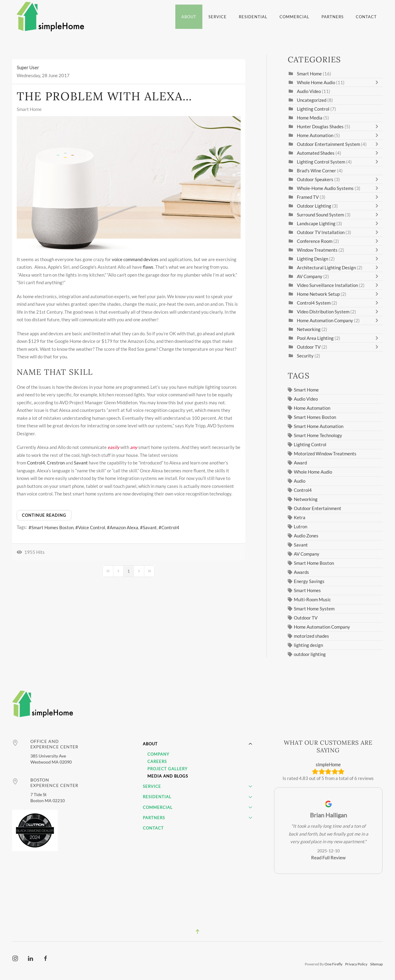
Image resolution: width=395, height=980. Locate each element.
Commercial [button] (294, 17)
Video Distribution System (323, 312)
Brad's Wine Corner (316, 171)
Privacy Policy (356, 964)
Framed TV (308, 197)
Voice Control (92, 527)
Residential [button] (253, 17)
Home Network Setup (318, 294)
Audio (300, 481)
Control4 (36, 463)
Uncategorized (312, 100)
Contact (366, 17)
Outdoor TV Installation (321, 232)
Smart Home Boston (314, 563)
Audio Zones (306, 536)
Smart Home (29, 109)
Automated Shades (316, 153)
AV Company (310, 276)
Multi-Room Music (312, 599)
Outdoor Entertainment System (328, 144)
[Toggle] (378, 82)
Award (300, 463)
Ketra (300, 517)
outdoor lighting (310, 654)
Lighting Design (313, 259)
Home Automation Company (325, 320)
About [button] (189, 17)
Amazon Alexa (124, 527)
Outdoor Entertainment (318, 508)
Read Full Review (328, 857)
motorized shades (311, 636)
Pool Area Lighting (315, 338)
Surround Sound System (320, 215)
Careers (157, 761)
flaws (148, 267)
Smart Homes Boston (52, 527)
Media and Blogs (168, 776)
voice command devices (135, 259)
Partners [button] (333, 17)
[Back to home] (52, 17)
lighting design (308, 645)
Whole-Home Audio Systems (325, 188)
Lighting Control (313, 109)
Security (305, 356)
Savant (81, 463)
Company (158, 754)
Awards (301, 572)
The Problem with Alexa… (104, 96)
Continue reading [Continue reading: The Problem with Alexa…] (44, 515)
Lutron (301, 526)
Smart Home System (314, 609)
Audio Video (309, 91)
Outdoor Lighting (314, 206)
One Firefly (333, 964)
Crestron (56, 463)
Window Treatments (317, 250)
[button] (197, 932)
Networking (309, 329)
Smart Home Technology (318, 435)
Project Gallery (167, 769)
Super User (28, 67)
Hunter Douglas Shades (320, 126)
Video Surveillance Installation (327, 285)
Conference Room (315, 241)
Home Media (310, 118)
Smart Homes (307, 590)
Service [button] (218, 17)
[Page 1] (129, 571)
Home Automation (316, 135)
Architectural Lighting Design (326, 267)
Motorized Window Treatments (325, 454)
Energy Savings (309, 581)
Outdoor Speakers (315, 179)
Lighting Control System (321, 162)
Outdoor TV (309, 347)
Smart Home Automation (319, 426)
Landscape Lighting (316, 223)
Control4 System (314, 303)
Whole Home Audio (316, 82)
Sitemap (376, 964)
